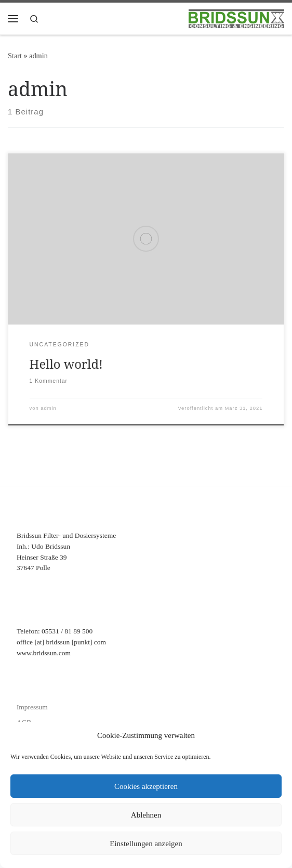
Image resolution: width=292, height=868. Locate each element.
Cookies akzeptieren (146, 786)
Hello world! (66, 364)
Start (15, 56)
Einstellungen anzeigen (146, 844)
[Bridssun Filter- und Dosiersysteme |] (236, 17)
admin (49, 408)
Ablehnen (146, 815)
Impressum (32, 707)
